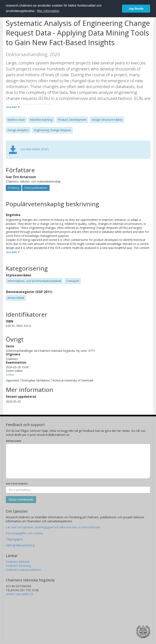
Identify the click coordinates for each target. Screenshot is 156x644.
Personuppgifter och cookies (25, 533)
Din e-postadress (17, 484)
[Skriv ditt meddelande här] (78, 461)
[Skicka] (21, 500)
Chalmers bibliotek (18, 562)
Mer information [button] (48, 11)
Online (10, 375)
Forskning (14, 188)
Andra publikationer (36, 188)
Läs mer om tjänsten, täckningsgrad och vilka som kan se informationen (53, 527)
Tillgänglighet (14, 539)
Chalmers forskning (18, 566)
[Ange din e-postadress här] (78, 490)
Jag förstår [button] (136, 9)
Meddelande (13, 441)
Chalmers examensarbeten (23, 570)
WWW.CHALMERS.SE (19, 594)
